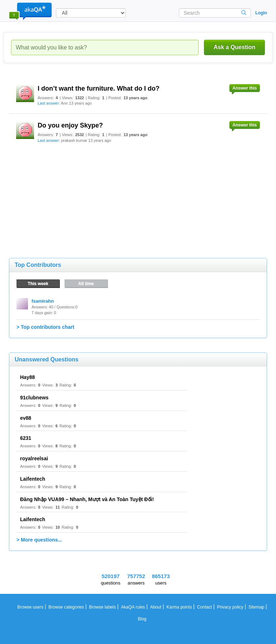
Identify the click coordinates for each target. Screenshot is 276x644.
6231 (26, 438)
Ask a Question (234, 47)
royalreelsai (34, 458)
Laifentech (33, 479)
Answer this (244, 88)
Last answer (48, 103)
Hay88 (27, 377)
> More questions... (39, 540)
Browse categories (66, 607)
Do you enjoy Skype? (70, 125)
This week (38, 284)
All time (86, 284)
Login (261, 13)
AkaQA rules (133, 607)
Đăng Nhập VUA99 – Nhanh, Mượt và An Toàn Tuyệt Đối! (87, 499)
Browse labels (102, 607)
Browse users (30, 607)
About (156, 607)
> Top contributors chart (45, 327)
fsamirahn (43, 301)
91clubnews (34, 398)
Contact (204, 607)
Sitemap (256, 607)
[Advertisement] (63, 195)
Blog (142, 619)
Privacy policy (230, 607)
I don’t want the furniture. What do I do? (99, 88)
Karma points (179, 607)
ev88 (26, 418)
